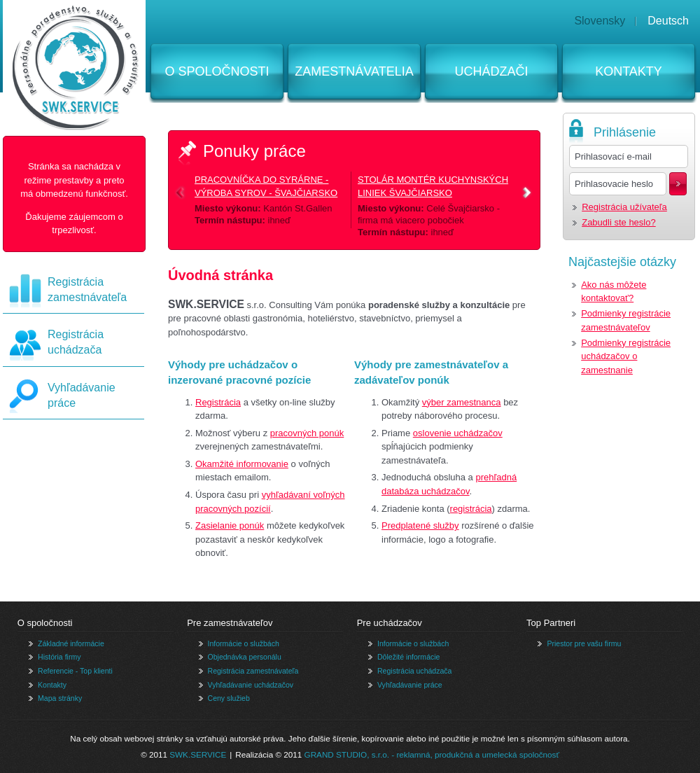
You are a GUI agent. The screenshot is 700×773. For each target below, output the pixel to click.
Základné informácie (71, 643)
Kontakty (629, 71)
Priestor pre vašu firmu (584, 643)
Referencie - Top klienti (75, 671)
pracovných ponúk (307, 433)
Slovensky (600, 21)
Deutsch (668, 21)
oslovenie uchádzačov (458, 433)
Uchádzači (491, 71)
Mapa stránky (60, 698)
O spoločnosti (217, 71)
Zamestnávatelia (354, 71)
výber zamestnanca (462, 402)
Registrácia (218, 402)
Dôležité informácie (408, 657)
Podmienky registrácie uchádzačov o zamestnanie (626, 356)
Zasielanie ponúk (230, 525)
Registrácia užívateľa (624, 207)
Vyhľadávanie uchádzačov (251, 685)
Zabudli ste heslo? (619, 222)
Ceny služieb (229, 698)
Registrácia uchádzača (414, 671)
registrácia (471, 509)
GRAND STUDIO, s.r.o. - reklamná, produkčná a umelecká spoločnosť (432, 754)
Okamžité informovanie (242, 464)
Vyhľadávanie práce (410, 685)
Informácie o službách (244, 643)
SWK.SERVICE (198, 754)
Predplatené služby (420, 525)
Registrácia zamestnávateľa (253, 671)
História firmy (59, 657)
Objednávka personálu (245, 657)
